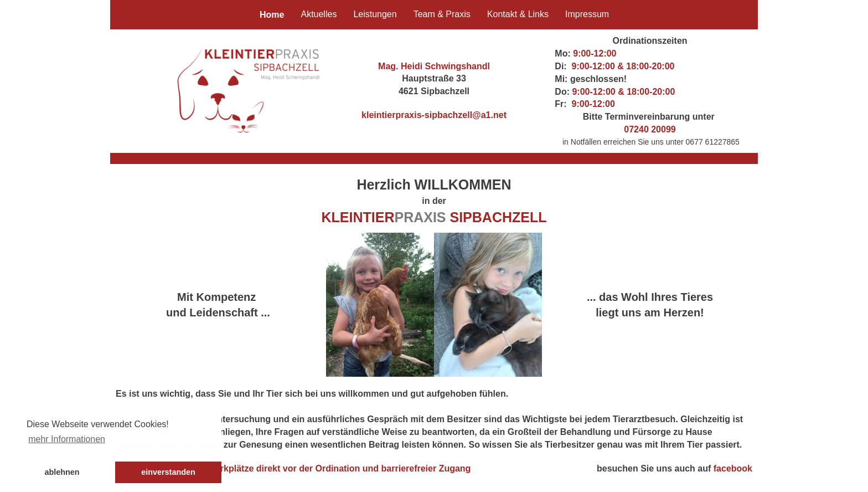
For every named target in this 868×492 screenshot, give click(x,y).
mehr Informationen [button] (67, 439)
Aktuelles (319, 14)
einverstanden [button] (168, 472)
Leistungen (375, 14)
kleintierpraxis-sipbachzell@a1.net (434, 115)
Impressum (587, 14)
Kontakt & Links (518, 14)
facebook (733, 468)
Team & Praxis (442, 14)
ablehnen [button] (62, 472)
